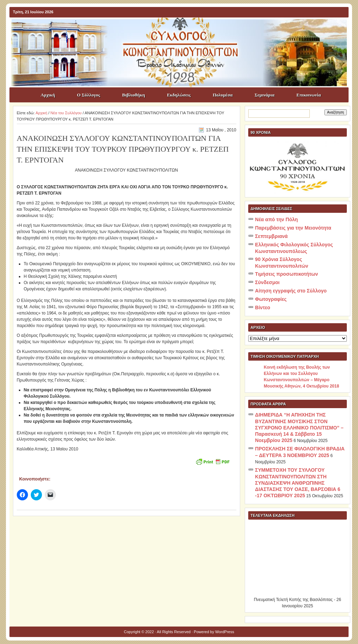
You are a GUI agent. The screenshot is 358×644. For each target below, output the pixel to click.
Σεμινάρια (264, 95)
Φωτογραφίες (271, 299)
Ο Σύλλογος (88, 95)
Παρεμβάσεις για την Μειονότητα (293, 228)
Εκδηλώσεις (179, 95)
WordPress (225, 632)
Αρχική (48, 95)
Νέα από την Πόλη (277, 219)
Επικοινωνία (309, 95)
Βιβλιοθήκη (133, 95)
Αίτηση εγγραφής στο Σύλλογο (291, 291)
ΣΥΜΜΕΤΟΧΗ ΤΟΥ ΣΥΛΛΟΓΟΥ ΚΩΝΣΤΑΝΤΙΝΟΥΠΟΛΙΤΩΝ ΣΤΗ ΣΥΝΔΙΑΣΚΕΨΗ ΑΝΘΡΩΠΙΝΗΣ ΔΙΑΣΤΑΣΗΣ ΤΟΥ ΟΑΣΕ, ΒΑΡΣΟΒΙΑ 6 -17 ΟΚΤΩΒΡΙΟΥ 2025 (298, 483)
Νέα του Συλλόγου (66, 113)
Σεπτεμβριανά (271, 236)
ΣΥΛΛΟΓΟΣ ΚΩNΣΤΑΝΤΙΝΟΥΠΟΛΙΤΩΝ (182, 30)
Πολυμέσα (223, 95)
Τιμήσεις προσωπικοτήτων (287, 274)
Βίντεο (263, 307)
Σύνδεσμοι (267, 282)
